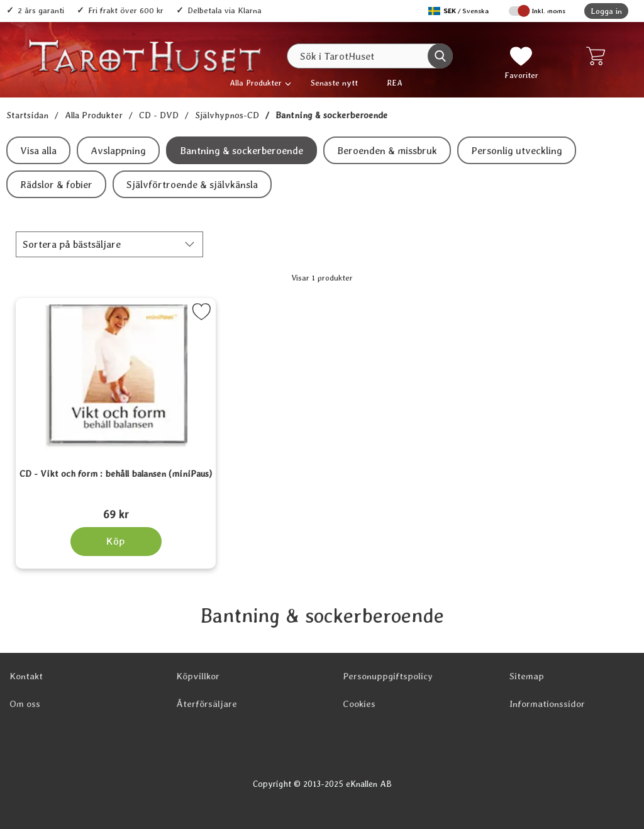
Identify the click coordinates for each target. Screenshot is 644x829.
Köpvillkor (198, 676)
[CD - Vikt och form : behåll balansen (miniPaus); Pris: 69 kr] (116, 498)
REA (395, 83)
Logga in (606, 11)
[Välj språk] (460, 11)
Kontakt (26, 676)
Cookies (359, 704)
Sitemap (527, 676)
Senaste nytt (334, 83)
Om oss (25, 704)
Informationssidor (547, 704)
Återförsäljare (207, 704)
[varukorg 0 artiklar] (598, 56)
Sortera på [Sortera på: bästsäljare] (72, 244)
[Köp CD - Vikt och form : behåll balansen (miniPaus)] (116, 542)
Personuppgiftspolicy (388, 676)
